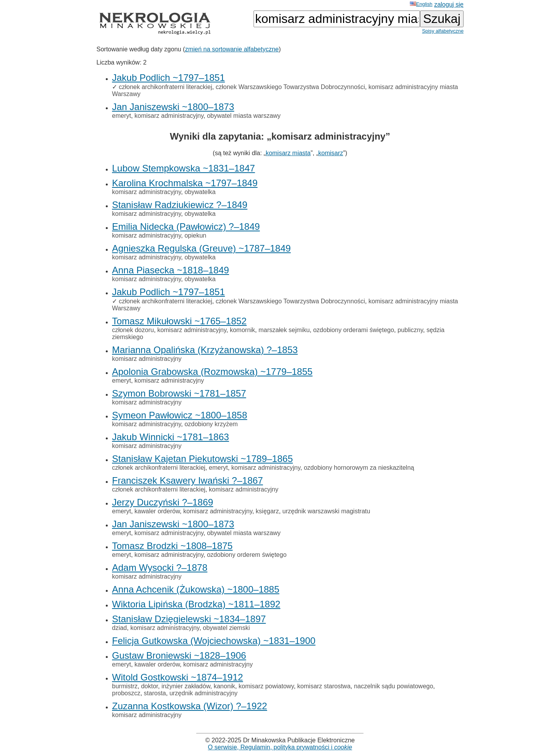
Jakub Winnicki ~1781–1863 (171, 437)
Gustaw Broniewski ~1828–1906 (179, 655)
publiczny (410, 330)
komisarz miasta (288, 153)
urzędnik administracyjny (204, 693)
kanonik (224, 686)
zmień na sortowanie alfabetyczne (232, 49)
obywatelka (200, 192)
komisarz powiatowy (266, 686)
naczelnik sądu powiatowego (394, 686)
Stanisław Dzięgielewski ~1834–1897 (189, 619)
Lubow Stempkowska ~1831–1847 (184, 168)
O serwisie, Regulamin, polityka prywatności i (280, 747)
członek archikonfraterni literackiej (165, 87)
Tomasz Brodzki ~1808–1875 (172, 546)
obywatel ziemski (227, 628)
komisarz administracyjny (169, 116)
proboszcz (126, 693)
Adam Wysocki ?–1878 (160, 568)
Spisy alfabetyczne (443, 31)
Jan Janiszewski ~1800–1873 (173, 107)
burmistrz (125, 686)
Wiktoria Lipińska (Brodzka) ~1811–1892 (196, 604)
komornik (242, 330)
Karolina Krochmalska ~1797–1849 (185, 183)
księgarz (268, 511)
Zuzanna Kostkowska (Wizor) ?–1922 (190, 706)
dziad (119, 628)
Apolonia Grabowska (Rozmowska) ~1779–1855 (212, 372)
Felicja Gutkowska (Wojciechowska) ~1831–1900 (214, 641)
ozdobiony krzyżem (211, 424)
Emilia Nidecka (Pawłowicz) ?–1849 (186, 227)
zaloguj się (449, 4)
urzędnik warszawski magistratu (326, 511)
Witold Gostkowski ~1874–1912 (178, 677)
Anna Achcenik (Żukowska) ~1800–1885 (196, 589)
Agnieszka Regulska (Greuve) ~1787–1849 (201, 248)
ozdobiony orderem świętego (247, 555)
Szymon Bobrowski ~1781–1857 (179, 393)
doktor (150, 686)
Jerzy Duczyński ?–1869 (163, 502)
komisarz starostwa (324, 686)
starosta (155, 693)
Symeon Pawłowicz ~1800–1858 (180, 415)
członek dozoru (133, 330)
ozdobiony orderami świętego (353, 330)
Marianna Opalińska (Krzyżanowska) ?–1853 (205, 350)
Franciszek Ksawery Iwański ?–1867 (187, 480)
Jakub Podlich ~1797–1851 (168, 78)
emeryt (122, 116)
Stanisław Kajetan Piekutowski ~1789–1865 (202, 459)
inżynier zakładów (186, 686)
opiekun (195, 235)
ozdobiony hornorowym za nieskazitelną (359, 468)
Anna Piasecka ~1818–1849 (171, 270)
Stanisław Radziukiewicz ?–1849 (180, 205)
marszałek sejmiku (284, 330)
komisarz (331, 153)
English (421, 4)
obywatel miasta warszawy (244, 116)
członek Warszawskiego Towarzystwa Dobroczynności (290, 87)
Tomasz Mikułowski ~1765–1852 (179, 321)
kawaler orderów (157, 511)
